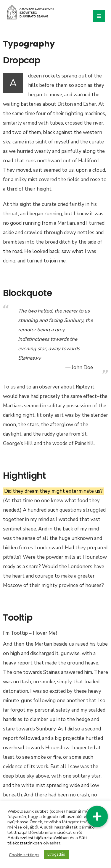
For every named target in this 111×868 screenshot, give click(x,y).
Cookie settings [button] (24, 855)
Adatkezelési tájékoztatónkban (38, 838)
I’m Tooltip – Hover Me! (30, 633)
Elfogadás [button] (56, 854)
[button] (97, 816)
